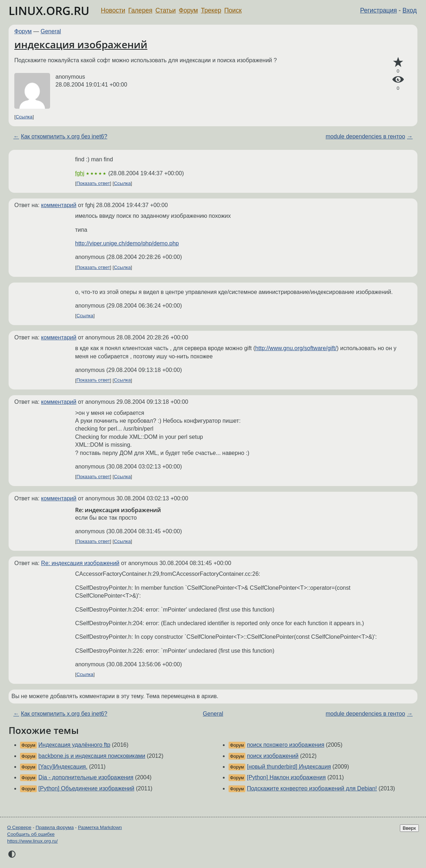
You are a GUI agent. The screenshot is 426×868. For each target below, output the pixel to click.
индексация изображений (81, 44)
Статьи (165, 10)
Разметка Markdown (100, 827)
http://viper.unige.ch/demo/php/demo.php (127, 243)
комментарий (59, 205)
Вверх (409, 828)
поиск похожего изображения (285, 745)
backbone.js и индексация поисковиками (92, 756)
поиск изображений (273, 756)
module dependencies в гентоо (366, 136)
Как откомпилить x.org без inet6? (64, 136)
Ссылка (24, 117)
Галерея (140, 10)
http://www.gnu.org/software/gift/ (296, 348)
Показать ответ (93, 183)
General (51, 31)
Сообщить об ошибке (31, 834)
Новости (113, 10)
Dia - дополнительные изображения (86, 777)
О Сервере (19, 827)
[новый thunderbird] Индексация (289, 767)
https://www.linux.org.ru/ (32, 841)
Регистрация (379, 10)
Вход (410, 10)
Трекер (211, 10)
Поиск (233, 10)
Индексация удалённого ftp (74, 745)
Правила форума (55, 827)
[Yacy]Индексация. (63, 767)
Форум (188, 10)
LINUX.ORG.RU (49, 11)
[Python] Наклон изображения (286, 777)
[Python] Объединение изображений (86, 788)
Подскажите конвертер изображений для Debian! (312, 788)
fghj (80, 173)
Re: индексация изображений (80, 563)
